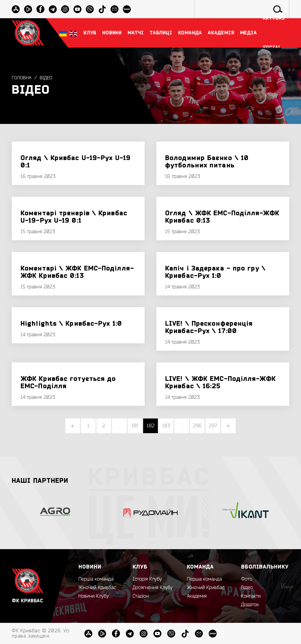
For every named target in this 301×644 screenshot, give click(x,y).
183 (166, 426)
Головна (22, 78)
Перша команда (96, 579)
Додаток (250, 605)
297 (213, 426)
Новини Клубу (94, 596)
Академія (197, 596)
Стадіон (141, 596)
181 (135, 426)
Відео (46, 78)
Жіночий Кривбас (97, 588)
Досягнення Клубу (153, 588)
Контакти (251, 596)
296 (197, 426)
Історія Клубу (147, 579)
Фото (247, 579)
